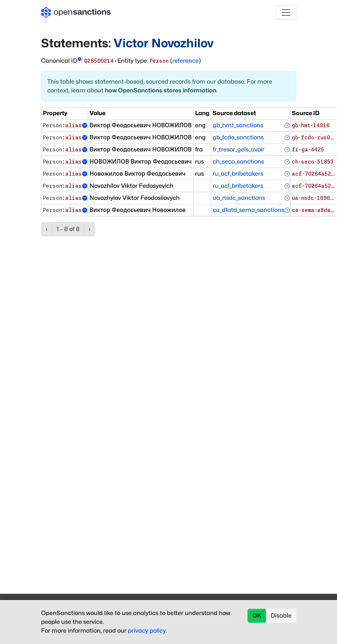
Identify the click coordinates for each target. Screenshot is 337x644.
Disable (281, 616)
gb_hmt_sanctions (238, 125)
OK (257, 616)
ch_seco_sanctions (238, 162)
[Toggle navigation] (286, 12)
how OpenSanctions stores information (161, 90)
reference (186, 61)
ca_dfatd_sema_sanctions (248, 210)
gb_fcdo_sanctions (238, 137)
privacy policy (147, 631)
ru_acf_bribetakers (238, 174)
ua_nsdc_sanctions (239, 198)
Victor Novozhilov (164, 43)
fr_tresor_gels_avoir (239, 149)
